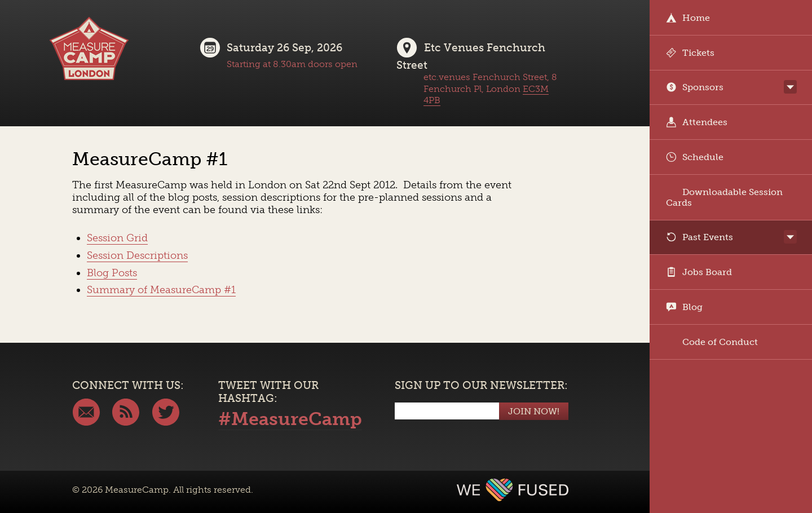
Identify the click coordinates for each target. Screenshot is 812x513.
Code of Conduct (712, 342)
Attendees (697, 122)
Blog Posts (112, 273)
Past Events (700, 237)
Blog (684, 307)
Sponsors (695, 87)
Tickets (690, 53)
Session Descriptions (137, 255)
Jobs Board (699, 272)
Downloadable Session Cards (724, 197)
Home (688, 18)
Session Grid (117, 238)
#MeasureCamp (290, 419)
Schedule (695, 157)
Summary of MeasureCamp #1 (161, 290)
